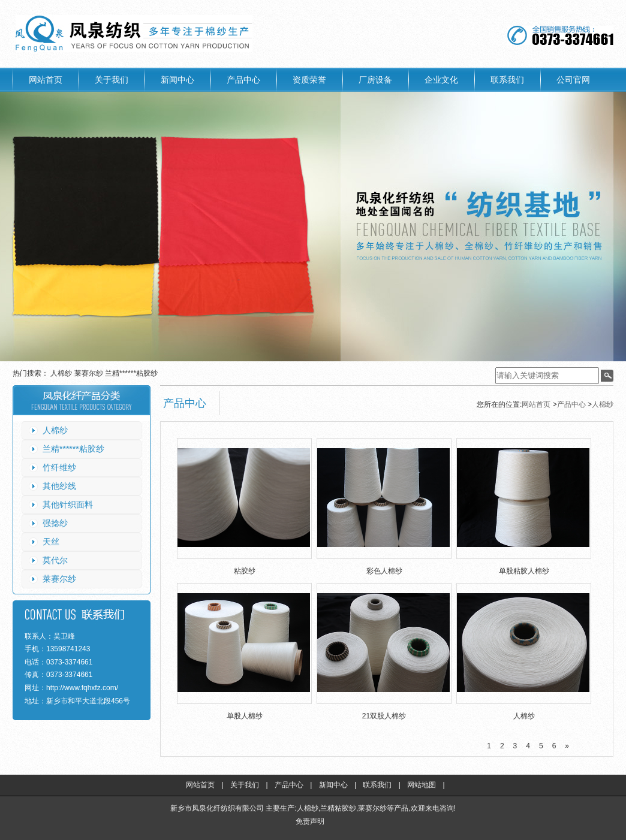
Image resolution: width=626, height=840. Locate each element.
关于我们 (112, 80)
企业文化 (441, 80)
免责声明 (310, 821)
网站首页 (46, 80)
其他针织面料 (68, 504)
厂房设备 (375, 80)
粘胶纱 (245, 571)
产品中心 (243, 80)
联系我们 (507, 80)
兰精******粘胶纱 (131, 373)
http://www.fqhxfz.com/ (82, 688)
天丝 (51, 542)
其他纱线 (59, 486)
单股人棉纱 (245, 716)
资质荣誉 (309, 80)
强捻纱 (55, 523)
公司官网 (573, 80)
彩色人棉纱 (384, 571)
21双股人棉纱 (384, 716)
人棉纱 (62, 373)
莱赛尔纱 (90, 373)
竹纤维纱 (59, 467)
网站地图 (422, 785)
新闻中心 (177, 80)
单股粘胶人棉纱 (524, 571)
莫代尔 (55, 560)
